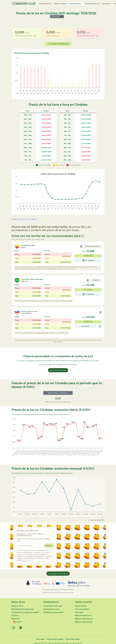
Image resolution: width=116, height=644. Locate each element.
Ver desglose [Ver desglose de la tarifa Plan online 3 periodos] (88, 294)
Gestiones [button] (106, 4)
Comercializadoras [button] (92, 4)
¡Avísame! (49, 546)
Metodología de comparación (23, 609)
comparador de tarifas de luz (36, 361)
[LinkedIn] (21, 628)
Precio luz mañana (82, 609)
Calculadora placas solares (53, 612)
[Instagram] (14, 628)
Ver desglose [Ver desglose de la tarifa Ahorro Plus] (88, 260)
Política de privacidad (55, 639)
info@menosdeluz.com (24, 560)
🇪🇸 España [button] (17, 622)
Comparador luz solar (51, 609)
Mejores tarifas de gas (84, 622)
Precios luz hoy (81, 606)
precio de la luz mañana (28, 219)
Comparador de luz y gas (53, 606)
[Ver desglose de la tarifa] (100, 326)
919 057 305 (88, 256)
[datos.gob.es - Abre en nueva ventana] (79, 584)
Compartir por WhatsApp (58, 44)
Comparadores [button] (45, 4)
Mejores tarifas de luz (83, 615)
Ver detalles (88, 290)
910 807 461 (88, 322)
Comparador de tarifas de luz (58, 574)
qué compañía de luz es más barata (64, 365)
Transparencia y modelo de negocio (25, 612)
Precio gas (79, 612)
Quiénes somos (17, 606)
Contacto (15, 615)
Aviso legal (40, 639)
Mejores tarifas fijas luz (84, 619)
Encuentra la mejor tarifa (58, 370)
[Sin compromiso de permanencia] (81, 246)
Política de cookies (73, 639)
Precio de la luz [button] (75, 4)
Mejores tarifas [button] (60, 4)
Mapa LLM (15, 619)
